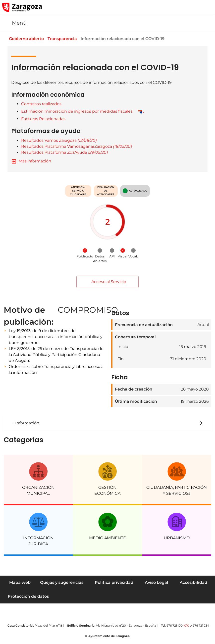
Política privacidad (114, 582)
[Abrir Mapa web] (208, 7)
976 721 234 (201, 625)
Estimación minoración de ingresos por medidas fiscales (77, 111)
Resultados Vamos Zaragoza (59, 140)
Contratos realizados (41, 104)
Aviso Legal (157, 582)
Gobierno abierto (30, 39)
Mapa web (20, 582)
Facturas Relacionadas (43, 119)
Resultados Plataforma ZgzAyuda (64, 152)
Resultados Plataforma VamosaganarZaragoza (77, 146)
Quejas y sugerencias (62, 582)
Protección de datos (28, 596)
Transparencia (66, 39)
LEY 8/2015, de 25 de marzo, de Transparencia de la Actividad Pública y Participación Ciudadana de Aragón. (56, 355)
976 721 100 (175, 625)
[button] (188, 7)
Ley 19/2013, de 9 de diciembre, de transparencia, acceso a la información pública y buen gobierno (56, 337)
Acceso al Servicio (107, 282)
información (39, 161)
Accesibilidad (193, 582)
